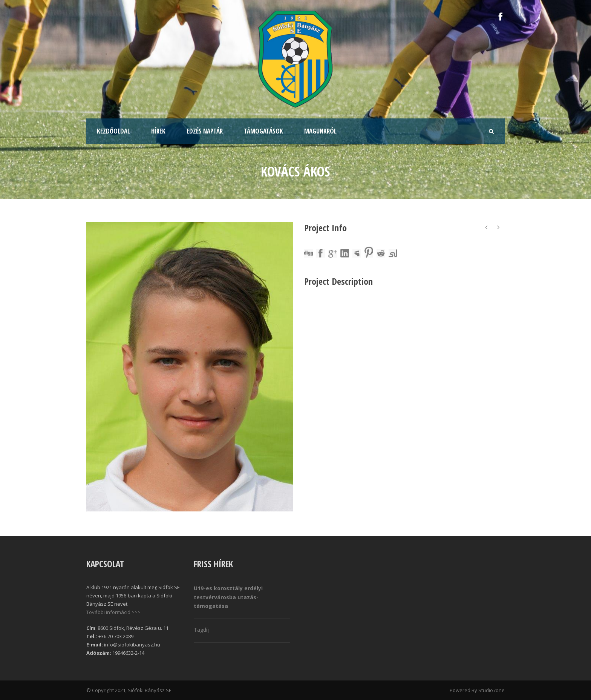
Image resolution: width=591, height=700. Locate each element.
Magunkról (320, 131)
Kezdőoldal (113, 131)
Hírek (158, 131)
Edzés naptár (205, 131)
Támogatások (263, 131)
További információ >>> (113, 612)
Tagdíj (201, 630)
